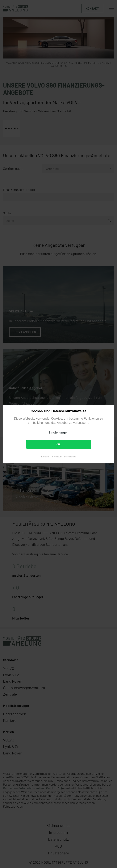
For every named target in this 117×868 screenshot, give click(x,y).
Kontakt (45, 456)
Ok (58, 444)
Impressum (56, 456)
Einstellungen (58, 432)
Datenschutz (70, 456)
